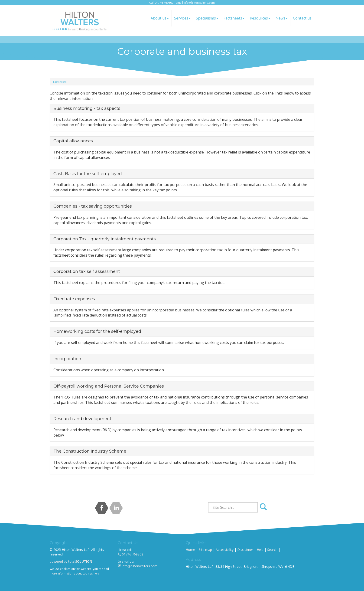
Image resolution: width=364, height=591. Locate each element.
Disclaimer (245, 550)
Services (182, 18)
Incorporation (67, 359)
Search (272, 550)
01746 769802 (130, 554)
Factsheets (234, 18)
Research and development (82, 419)
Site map (205, 550)
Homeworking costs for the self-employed (97, 331)
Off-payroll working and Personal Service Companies (109, 386)
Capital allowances (73, 141)
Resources (260, 18)
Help (260, 550)
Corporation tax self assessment (87, 271)
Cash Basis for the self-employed (88, 174)
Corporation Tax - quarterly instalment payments (105, 239)
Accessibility (225, 550)
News (282, 18)
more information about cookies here (75, 573)
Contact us (302, 18)
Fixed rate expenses (74, 299)
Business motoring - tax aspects (87, 108)
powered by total (71, 561)
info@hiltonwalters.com (199, 3)
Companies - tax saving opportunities (93, 206)
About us (160, 18)
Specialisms (207, 18)
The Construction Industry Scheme (90, 451)
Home (190, 550)
